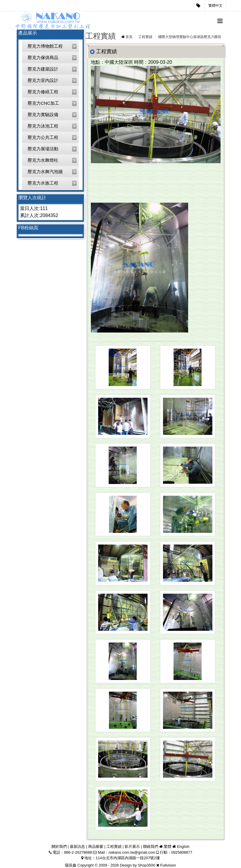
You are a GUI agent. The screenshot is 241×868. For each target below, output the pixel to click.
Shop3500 (146, 865)
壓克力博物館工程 (45, 46)
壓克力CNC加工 (44, 103)
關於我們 (59, 847)
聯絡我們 (150, 847)
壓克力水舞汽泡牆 (45, 172)
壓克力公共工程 (43, 137)
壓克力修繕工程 (43, 92)
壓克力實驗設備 (43, 114)
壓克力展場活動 (43, 149)
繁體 (168, 847)
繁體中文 (216, 6)
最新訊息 (77, 847)
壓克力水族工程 (43, 183)
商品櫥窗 (96, 847)
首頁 (129, 37)
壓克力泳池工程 (43, 126)
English (183, 847)
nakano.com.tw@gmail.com (132, 852)
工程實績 (145, 37)
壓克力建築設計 (43, 69)
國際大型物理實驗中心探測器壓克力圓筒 (190, 37)
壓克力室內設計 (43, 80)
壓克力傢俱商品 (43, 57)
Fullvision (168, 865)
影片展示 (132, 847)
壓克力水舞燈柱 (43, 160)
